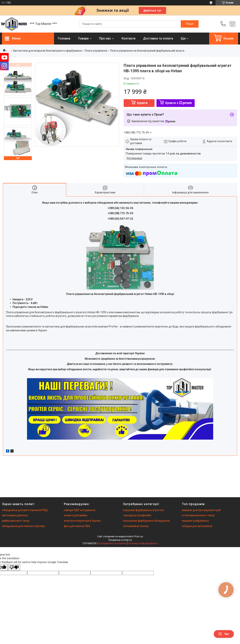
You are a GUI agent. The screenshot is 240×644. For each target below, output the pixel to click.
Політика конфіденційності (143, 543)
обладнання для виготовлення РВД (25, 510)
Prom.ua (139, 537)
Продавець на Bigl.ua (120, 540)
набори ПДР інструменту (80, 510)
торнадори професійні (137, 515)
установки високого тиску (198, 515)
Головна (64, 38)
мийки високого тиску (16, 521)
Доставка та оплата (158, 38)
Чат (224, 634)
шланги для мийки (76, 515)
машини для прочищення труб (201, 510)
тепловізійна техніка (136, 526)
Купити (142, 103)
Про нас (105, 38)
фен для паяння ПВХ (77, 526)
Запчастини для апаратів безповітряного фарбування (47, 51)
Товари (83, 38)
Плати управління (96, 51)
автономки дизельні (15, 515)
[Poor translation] (14, 568)
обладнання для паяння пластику (23, 526)
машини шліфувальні (195, 521)
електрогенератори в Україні (82, 521)
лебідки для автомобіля (197, 526)
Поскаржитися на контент (112, 543)
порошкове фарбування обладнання (146, 521)
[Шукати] (190, 24)
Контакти (128, 38)
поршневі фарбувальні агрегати (143, 510)
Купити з (179, 103)
